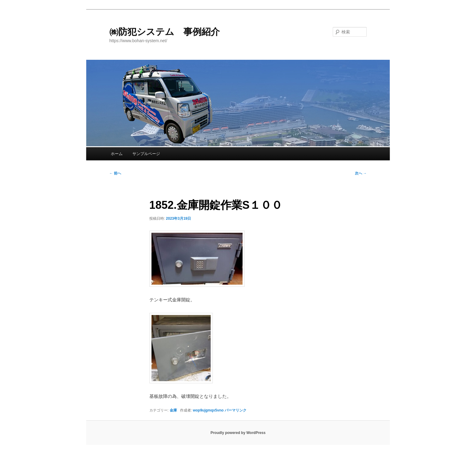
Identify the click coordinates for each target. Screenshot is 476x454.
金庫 (173, 410)
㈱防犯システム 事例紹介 (165, 32)
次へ (361, 173)
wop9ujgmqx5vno (208, 410)
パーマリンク (236, 410)
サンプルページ (146, 154)
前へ (115, 173)
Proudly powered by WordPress (238, 433)
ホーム (117, 154)
